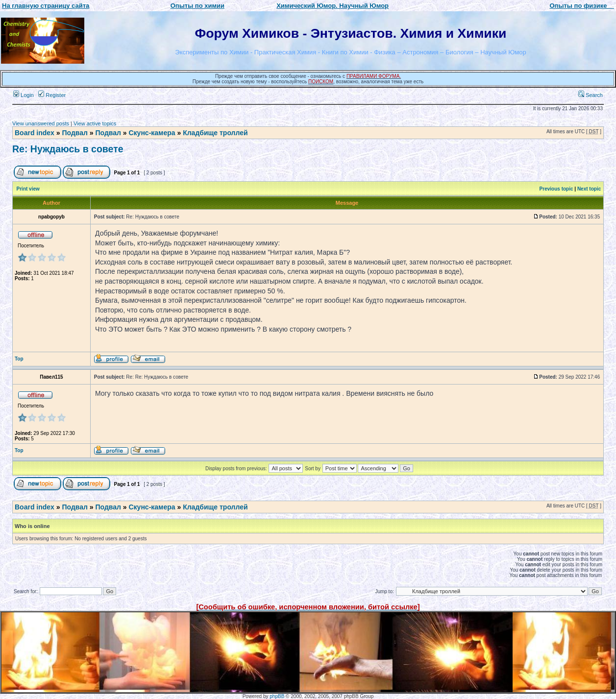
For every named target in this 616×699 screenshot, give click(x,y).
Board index (35, 133)
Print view (28, 189)
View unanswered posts (41, 123)
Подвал (74, 133)
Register (52, 95)
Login (24, 95)
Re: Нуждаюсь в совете (68, 149)
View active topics (95, 123)
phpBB (277, 696)
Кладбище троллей (215, 133)
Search (591, 95)
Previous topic (556, 189)
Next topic (589, 189)
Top (19, 359)
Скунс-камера (152, 133)
